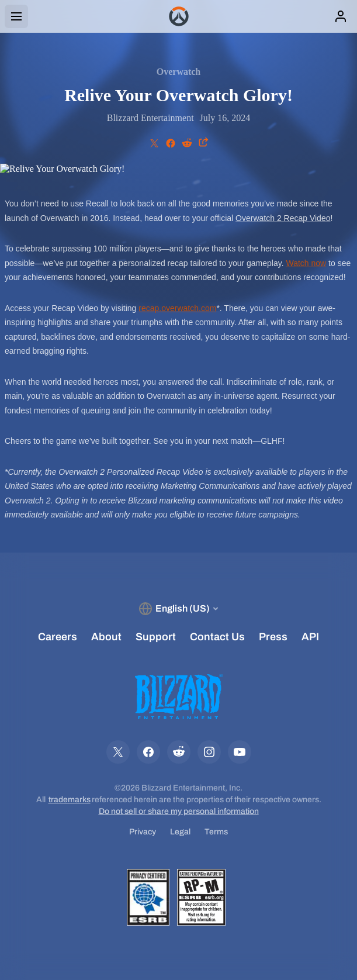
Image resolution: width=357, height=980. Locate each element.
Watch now (306, 263)
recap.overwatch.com (177, 308)
